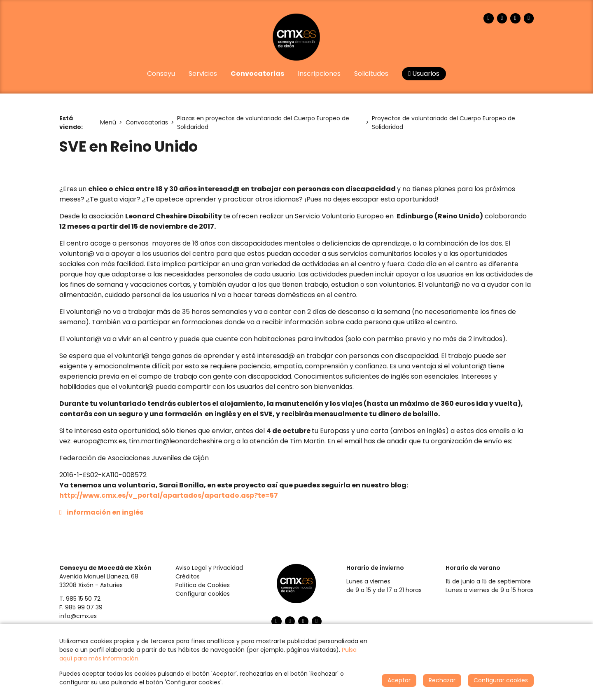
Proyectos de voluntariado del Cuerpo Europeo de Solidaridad (444, 123)
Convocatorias (147, 122)
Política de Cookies (203, 585)
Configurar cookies (203, 594)
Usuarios (424, 74)
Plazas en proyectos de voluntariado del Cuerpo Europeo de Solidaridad (263, 123)
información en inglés (105, 512)
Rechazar (442, 680)
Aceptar (399, 680)
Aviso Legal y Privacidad (209, 568)
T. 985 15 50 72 (80, 599)
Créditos (188, 576)
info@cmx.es (78, 616)
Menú (108, 122)
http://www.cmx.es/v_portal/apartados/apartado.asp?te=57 (169, 495)
